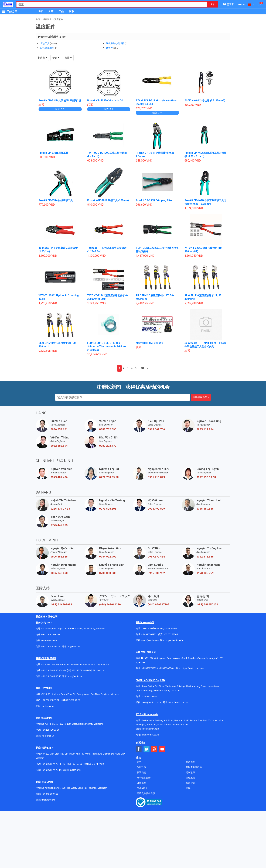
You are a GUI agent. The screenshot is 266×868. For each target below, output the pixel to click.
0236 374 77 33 (60, 509)
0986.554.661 (59, 429)
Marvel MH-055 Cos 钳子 (150, 343)
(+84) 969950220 (207, 605)
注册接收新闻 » (201, 397)
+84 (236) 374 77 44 (51, 770)
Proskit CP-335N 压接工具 (54, 153)
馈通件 (109, 48)
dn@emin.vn (74, 770)
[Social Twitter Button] (147, 749)
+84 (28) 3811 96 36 (51, 670)
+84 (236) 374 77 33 (94, 764)
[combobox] (110, 4)
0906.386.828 (59, 557)
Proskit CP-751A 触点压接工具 (56, 200)
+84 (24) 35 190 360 (51, 646)
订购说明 (141, 783)
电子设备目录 (143, 778)
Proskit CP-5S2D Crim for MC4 (105, 101)
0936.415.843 (156, 477)
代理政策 (190, 783)
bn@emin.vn (48, 706)
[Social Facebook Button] (139, 749)
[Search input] (110, 4)
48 (142, 368)
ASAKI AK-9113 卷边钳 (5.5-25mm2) (205, 101)
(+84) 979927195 (158, 605)
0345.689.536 (205, 509)
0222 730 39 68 (109, 477)
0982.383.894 (59, 446)
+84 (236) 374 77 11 (51, 764)
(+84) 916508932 (61, 605)
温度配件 (59, 19)
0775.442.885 (59, 525)
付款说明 (190, 762)
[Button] (3, 11)
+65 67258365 (171, 634)
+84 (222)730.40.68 (71, 700)
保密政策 (141, 767)
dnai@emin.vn (48, 800)
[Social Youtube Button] (162, 749)
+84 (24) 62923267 (51, 635)
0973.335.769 (205, 573)
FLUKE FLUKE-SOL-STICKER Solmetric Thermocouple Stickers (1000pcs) (107, 347)
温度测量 (47, 19)
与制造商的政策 (194, 767)
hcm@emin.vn (75, 676)
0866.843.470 (59, 573)
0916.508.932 (156, 573)
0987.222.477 (108, 446)
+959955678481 (167, 668)
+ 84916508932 (149, 634)
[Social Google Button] (154, 749)
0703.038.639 (108, 573)
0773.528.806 (108, 509)
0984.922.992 (108, 557)
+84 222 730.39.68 (51, 700)
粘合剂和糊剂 (47, 48)
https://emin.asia (174, 640)
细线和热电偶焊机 (115, 43)
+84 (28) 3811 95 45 (51, 676)
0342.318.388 (205, 557)
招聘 (188, 788)
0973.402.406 (59, 477)
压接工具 (45, 43)
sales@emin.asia (150, 640)
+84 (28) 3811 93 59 (73, 670)
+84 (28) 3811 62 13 (94, 670)
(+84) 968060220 (110, 605)
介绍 (51, 11)
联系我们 (141, 772)
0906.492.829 (156, 509)
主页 (41, 11)
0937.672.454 (156, 557)
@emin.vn (49, 736)
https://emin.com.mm (193, 668)
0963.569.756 (156, 429)
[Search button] (213, 4)
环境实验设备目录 (146, 793)
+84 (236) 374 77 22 (73, 764)
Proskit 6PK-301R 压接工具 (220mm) (108, 200)
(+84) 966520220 (50, 640)
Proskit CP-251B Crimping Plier (154, 200)
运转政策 (190, 772)
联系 (71, 11)
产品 (61, 11)
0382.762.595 (108, 429)
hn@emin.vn (74, 646)
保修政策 (190, 778)
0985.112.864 (205, 429)
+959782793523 (150, 668)
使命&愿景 (142, 788)
